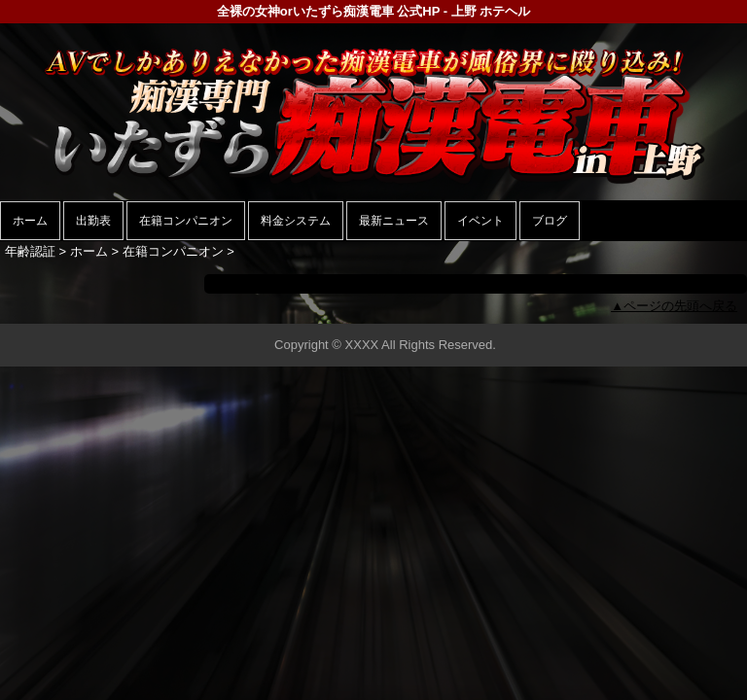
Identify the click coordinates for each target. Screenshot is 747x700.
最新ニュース (394, 221)
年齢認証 (30, 251)
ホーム (30, 221)
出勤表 (93, 221)
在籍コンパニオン (186, 221)
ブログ (550, 221)
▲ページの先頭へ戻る (674, 306)
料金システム (296, 221)
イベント (480, 221)
